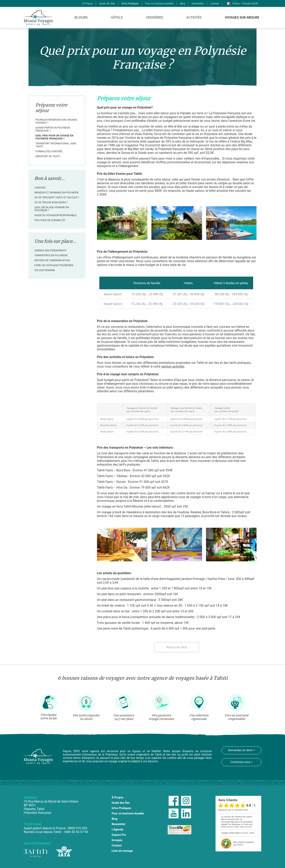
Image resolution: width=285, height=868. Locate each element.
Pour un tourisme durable (159, 3)
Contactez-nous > (241, 762)
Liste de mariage (122, 851)
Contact (215, 3)
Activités (194, 17)
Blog (183, 3)
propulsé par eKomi (244, 843)
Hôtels (117, 17)
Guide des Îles (107, 3)
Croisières (154, 17)
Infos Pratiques (130, 3)
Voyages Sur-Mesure (242, 17)
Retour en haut (177, 647)
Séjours (81, 17)
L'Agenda (117, 830)
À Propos (87, 3)
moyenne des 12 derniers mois (233, 810)
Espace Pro (119, 835)
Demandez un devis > (241, 750)
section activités (173, 366)
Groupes (117, 840)
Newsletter (198, 3)
